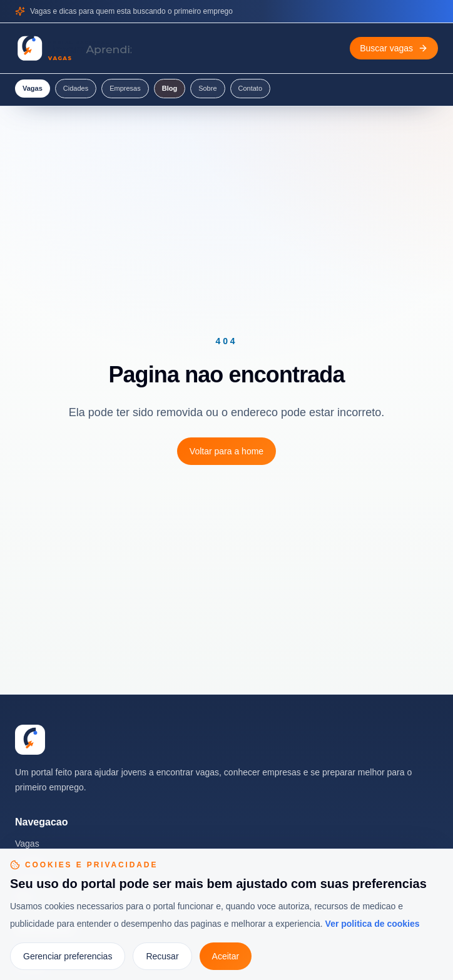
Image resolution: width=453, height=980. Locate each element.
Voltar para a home (227, 451)
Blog (170, 88)
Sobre (207, 88)
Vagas (33, 88)
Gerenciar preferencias (68, 956)
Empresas (125, 88)
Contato (251, 88)
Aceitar (226, 956)
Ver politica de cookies (373, 924)
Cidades (76, 88)
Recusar (162, 956)
